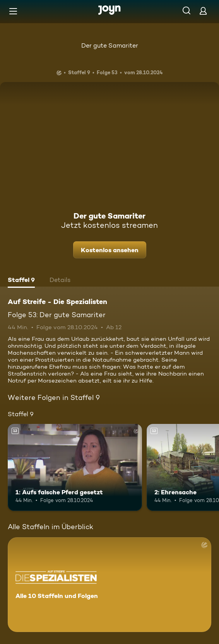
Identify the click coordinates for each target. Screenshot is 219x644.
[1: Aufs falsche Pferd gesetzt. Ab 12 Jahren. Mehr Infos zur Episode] (75, 467)
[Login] (203, 11)
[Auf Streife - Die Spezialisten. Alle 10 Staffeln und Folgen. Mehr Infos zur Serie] (109, 585)
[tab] (21, 281)
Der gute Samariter (110, 45)
